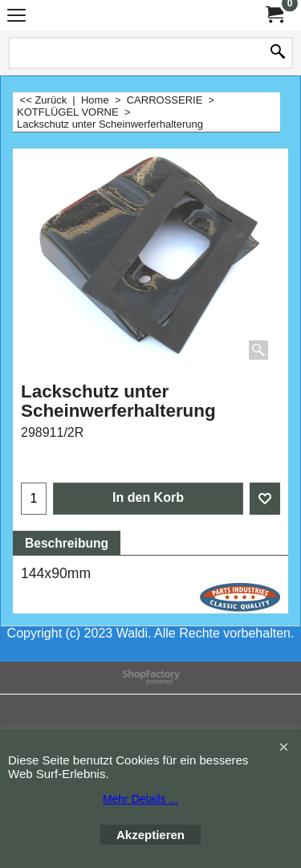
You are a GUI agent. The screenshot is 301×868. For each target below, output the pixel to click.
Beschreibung (67, 543)
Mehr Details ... (140, 799)
